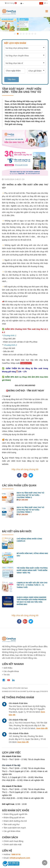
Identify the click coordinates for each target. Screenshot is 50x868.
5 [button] (27, 34)
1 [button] (15, 34)
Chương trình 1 (10, 335)
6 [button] (29, 34)
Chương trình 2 (10, 345)
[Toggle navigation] (47, 11)
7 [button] (32, 34)
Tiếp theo (12, 79)
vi (43, 3)
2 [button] (18, 34)
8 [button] (35, 34)
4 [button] (24, 34)
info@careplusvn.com (20, 858)
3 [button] (21, 34)
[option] (25, 24)
